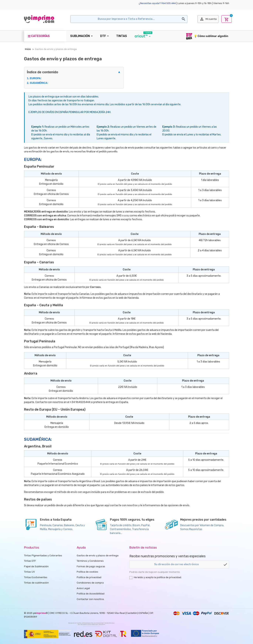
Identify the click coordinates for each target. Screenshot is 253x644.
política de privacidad (169, 577)
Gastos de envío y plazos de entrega (98, 556)
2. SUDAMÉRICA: (38, 83)
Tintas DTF (30, 561)
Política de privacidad (89, 577)
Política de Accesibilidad (91, 594)
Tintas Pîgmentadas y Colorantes (43, 556)
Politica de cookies (87, 572)
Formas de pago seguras (91, 566)
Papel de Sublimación (36, 566)
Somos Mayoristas (191, 529)
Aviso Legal (83, 588)
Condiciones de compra (90, 583)
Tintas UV (29, 572)
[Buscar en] (129, 19)
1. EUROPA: (34, 78)
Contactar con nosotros (90, 599)
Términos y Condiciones (90, 561)
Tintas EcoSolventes (36, 577)
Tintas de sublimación (36, 583)
